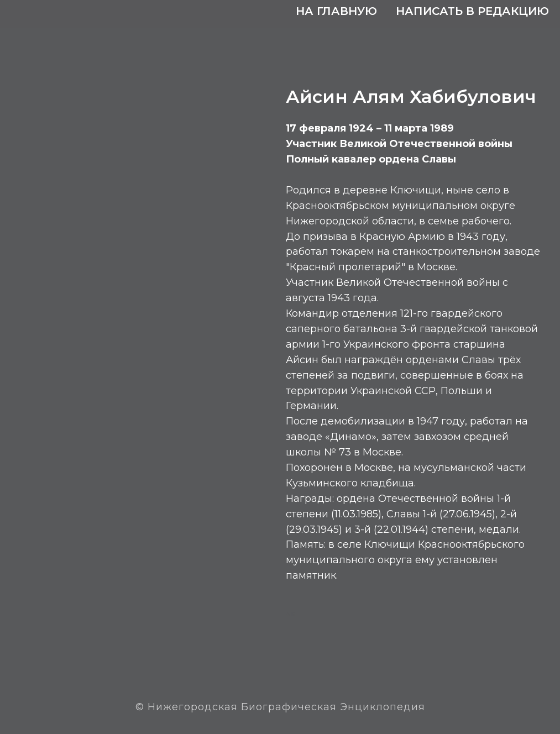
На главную (336, 11)
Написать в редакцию (472, 11)
